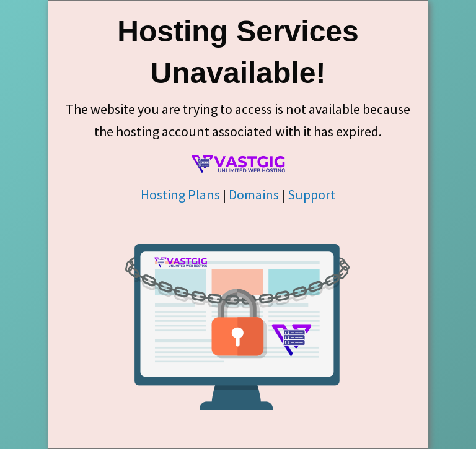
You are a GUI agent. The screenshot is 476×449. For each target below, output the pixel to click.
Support (311, 194)
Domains (254, 194)
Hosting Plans (180, 194)
